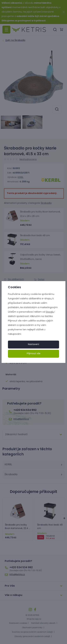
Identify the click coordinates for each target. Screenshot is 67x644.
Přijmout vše (33, 354)
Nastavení (33, 344)
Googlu (50, 312)
